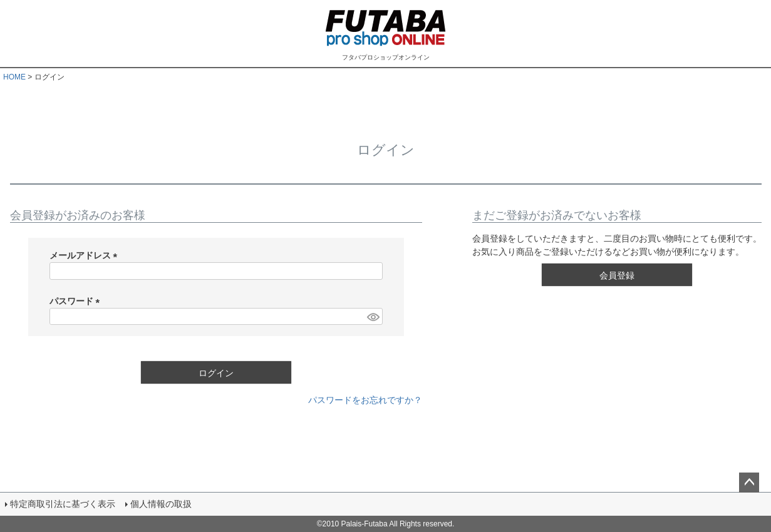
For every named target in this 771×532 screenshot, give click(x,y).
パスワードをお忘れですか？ (365, 400)
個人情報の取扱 (161, 504)
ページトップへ (749, 483)
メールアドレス (86, 255)
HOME (14, 77)
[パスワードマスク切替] (373, 317)
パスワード (77, 301)
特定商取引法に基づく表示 (63, 504)
